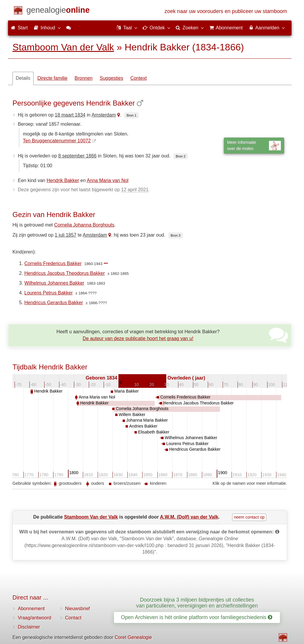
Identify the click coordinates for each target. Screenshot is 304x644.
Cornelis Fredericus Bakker (53, 263)
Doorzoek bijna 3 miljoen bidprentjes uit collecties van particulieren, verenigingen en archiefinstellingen (197, 603)
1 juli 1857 (65, 235)
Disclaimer (29, 627)
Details (23, 78)
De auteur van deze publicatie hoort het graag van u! (138, 338)
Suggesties (111, 78)
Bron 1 (131, 115)
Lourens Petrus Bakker (49, 293)
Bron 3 (176, 235)
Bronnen (84, 78)
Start (19, 28)
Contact (73, 618)
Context (138, 78)
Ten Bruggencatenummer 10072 (57, 141)
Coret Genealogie (133, 637)
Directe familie (52, 78)
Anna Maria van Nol (108, 180)
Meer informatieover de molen (254, 145)
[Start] (58, 11)
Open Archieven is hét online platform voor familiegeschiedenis (197, 617)
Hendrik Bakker (63, 180)
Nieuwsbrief (77, 609)
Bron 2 (181, 156)
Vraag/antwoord (34, 618)
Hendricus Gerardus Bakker (54, 303)
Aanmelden (266, 28)
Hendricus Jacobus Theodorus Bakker (65, 273)
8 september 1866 (77, 156)
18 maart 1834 (70, 115)
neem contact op (249, 517)
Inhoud (47, 28)
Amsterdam (104, 115)
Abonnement (31, 609)
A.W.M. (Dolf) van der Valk (189, 517)
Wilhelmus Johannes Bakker (54, 283)
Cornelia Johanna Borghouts (84, 225)
